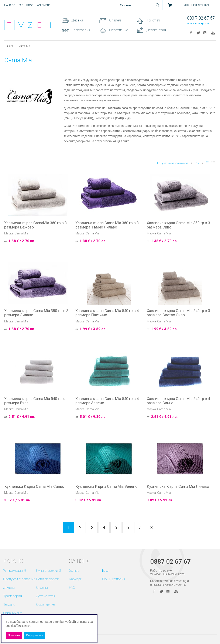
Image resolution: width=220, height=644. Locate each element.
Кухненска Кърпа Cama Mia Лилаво (178, 487)
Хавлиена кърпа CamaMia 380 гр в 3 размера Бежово (35, 225)
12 (200, 163)
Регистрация (201, 5)
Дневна (77, 20)
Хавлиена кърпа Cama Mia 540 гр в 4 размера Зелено (107, 401)
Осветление (118, 30)
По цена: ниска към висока (175, 163)
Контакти (43, 5)
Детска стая (156, 30)
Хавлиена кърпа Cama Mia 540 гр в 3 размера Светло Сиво (178, 313)
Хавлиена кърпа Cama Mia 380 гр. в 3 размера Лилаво (36, 313)
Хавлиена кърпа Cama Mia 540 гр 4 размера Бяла (34, 401)
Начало (10, 5)
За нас (74, 570)
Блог (30, 5)
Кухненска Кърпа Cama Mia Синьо (34, 487)
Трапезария (80, 30)
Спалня (115, 20)
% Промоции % (15, 570)
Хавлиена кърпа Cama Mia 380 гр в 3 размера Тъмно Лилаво (107, 225)
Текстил (153, 20)
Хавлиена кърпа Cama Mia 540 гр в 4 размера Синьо (178, 401)
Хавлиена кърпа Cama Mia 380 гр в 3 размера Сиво (178, 225)
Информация (35, 635)
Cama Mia (21, 233)
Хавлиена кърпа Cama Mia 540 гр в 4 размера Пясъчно (107, 313)
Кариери (76, 579)
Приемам (14, 635)
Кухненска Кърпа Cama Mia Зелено (106, 487)
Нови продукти (48, 579)
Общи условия (114, 579)
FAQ (21, 5)
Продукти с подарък (19, 579)
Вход (186, 5)
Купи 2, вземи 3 (48, 570)
